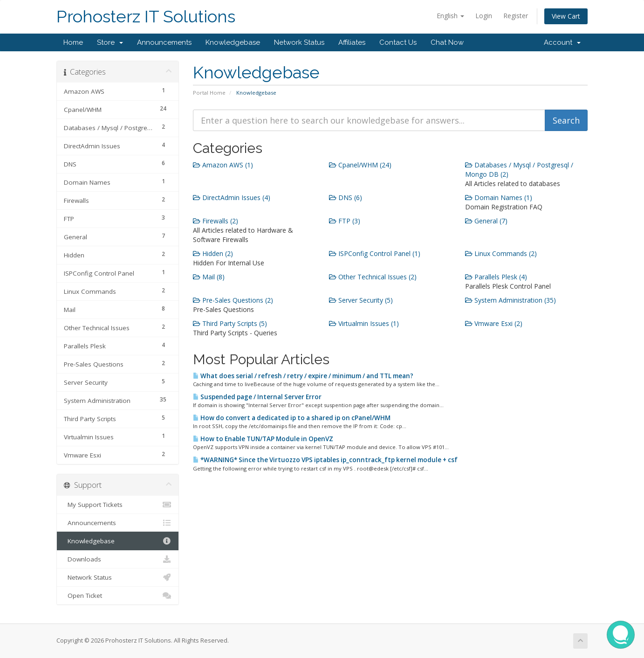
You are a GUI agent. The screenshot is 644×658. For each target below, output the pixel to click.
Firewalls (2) (216, 221)
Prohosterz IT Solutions (146, 17)
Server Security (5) (361, 300)
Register (516, 16)
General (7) (486, 221)
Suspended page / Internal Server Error (257, 397)
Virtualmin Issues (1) (364, 323)
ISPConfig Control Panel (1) (375, 253)
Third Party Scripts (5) (230, 323)
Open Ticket (118, 596)
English (450, 16)
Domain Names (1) (499, 197)
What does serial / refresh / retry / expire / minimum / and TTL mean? (303, 376)
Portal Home (209, 93)
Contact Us (398, 42)
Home (73, 42)
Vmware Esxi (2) (494, 323)
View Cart (566, 16)
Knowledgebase (233, 42)
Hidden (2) (213, 253)
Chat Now (447, 42)
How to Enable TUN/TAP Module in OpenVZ (263, 439)
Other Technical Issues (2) (373, 277)
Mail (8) (209, 277)
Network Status (299, 42)
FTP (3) (345, 221)
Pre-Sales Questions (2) (233, 300)
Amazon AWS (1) (223, 165)
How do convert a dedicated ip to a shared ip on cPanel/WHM (292, 418)
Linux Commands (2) (501, 253)
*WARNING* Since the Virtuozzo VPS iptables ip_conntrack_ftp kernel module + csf (325, 460)
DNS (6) (346, 197)
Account (562, 42)
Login (484, 16)
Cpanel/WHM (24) (360, 165)
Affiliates (352, 42)
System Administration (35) (510, 300)
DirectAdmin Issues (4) (232, 197)
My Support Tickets (118, 505)
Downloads (118, 559)
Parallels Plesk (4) (496, 277)
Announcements (164, 42)
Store (110, 42)
